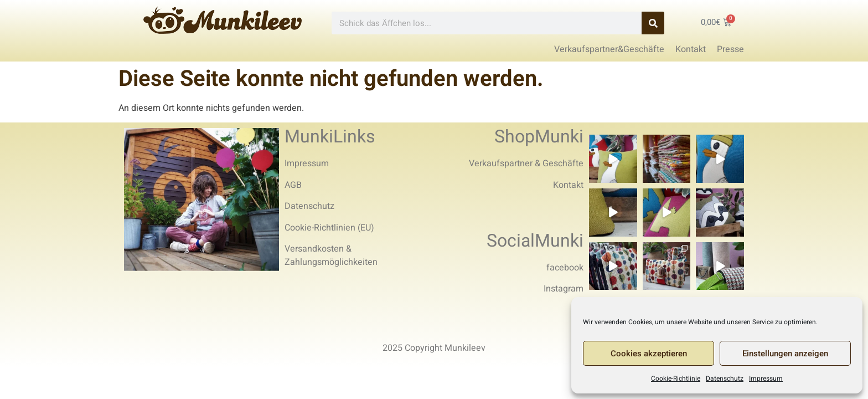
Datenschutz (725, 378)
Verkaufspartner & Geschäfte (526, 163)
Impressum (766, 378)
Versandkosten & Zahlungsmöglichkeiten (331, 255)
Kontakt (568, 185)
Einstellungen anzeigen (785, 354)
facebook (565, 268)
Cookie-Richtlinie (676, 378)
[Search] (653, 23)
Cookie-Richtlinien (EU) (329, 228)
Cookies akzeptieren (649, 354)
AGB (293, 185)
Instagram (564, 289)
